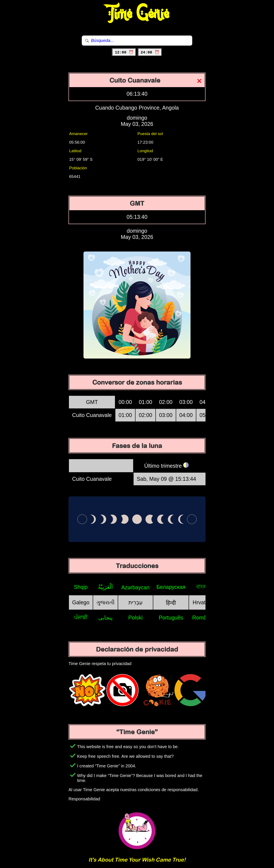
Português (171, 618)
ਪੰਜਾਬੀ (81, 617)
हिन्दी (171, 603)
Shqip (81, 587)
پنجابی (105, 618)
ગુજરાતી (105, 602)
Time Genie (137, 14)
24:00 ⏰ (150, 52)
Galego (81, 602)
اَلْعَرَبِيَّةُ (105, 587)
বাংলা (202, 587)
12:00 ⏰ (124, 52)
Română (202, 618)
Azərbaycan (136, 587)
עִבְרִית (136, 602)
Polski (135, 618)
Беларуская (171, 587)
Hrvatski (202, 602)
